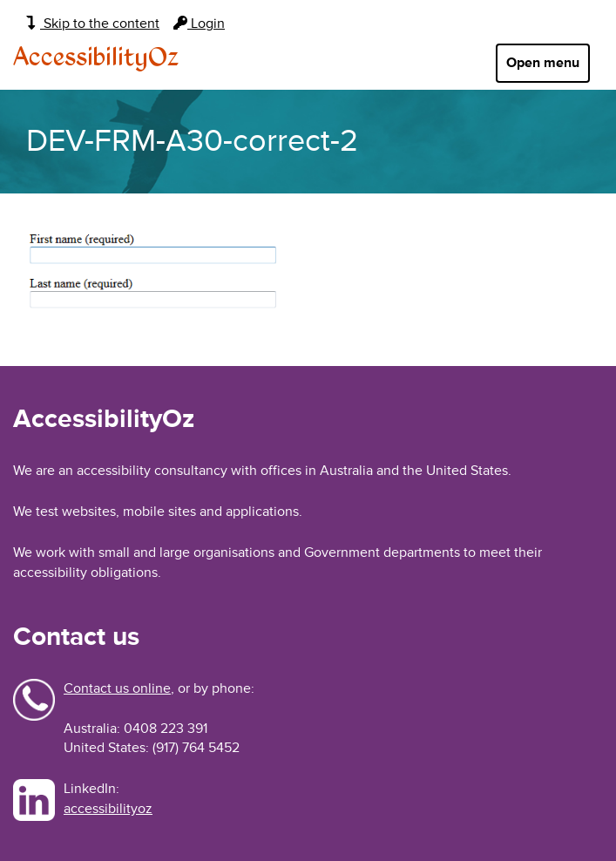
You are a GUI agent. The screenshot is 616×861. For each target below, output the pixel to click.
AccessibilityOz (96, 58)
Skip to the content (93, 24)
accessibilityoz (108, 809)
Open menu (543, 63)
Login (199, 24)
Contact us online (117, 688)
